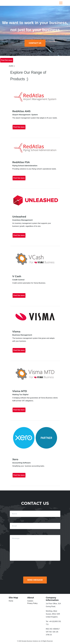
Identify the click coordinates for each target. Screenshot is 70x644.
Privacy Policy (32, 603)
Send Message (35, 580)
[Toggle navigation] (61, 3)
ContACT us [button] (35, 43)
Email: (12, 521)
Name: (12, 509)
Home (11, 601)
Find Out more (7, 60)
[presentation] (46, 567)
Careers (30, 601)
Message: (13, 533)
